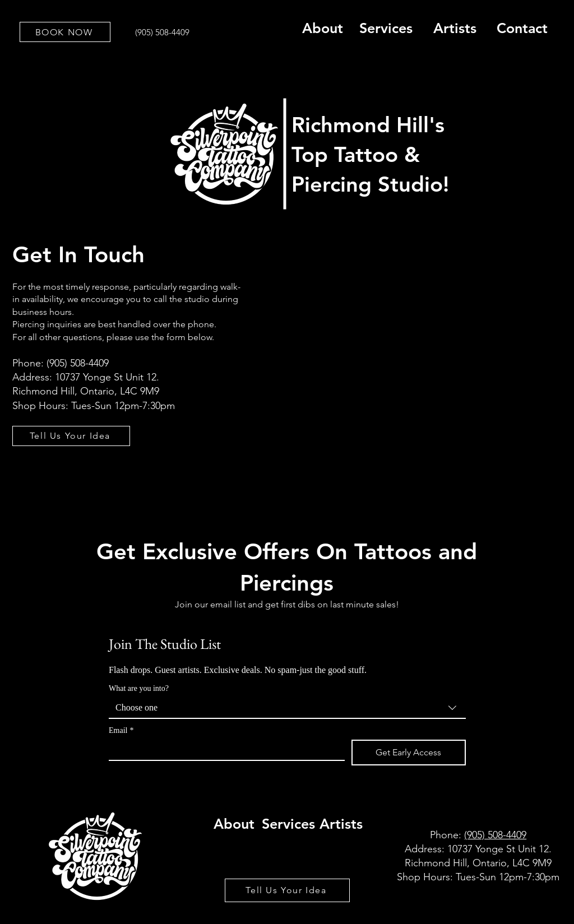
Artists (455, 28)
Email (121, 730)
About (323, 28)
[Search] (550, 130)
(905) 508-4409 (495, 835)
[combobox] (287, 708)
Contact (522, 28)
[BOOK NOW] (65, 32)
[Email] (223, 750)
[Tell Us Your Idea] (71, 436)
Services (386, 28)
